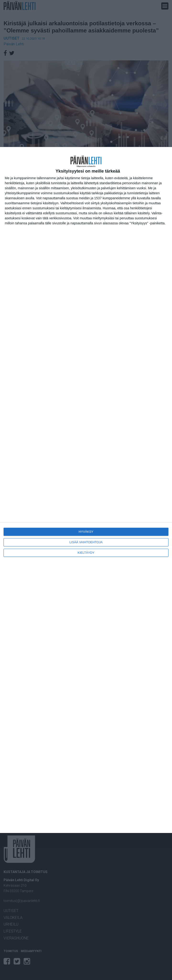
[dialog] (86, 490)
